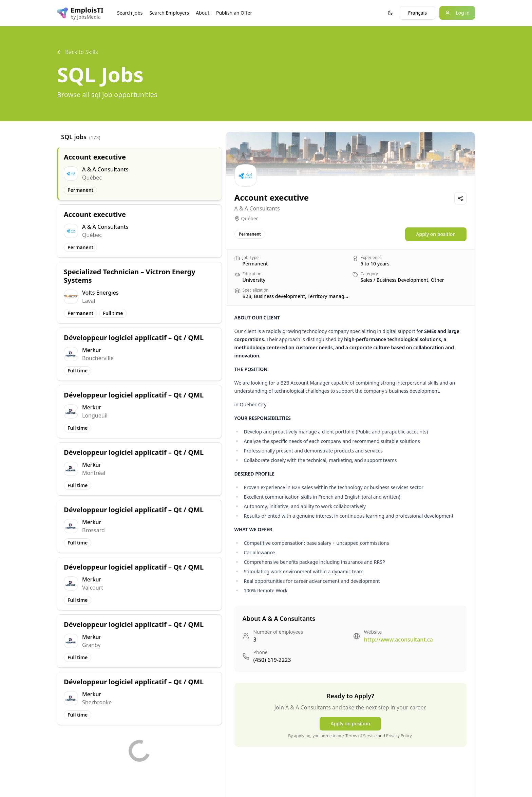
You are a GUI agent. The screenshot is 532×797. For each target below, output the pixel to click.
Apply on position (436, 234)
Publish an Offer (234, 13)
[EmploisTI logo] (80, 13)
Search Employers (169, 13)
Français (417, 13)
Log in (457, 13)
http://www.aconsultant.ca (398, 640)
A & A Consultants (257, 208)
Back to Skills (78, 52)
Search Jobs (130, 13)
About (203, 13)
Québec (250, 218)
